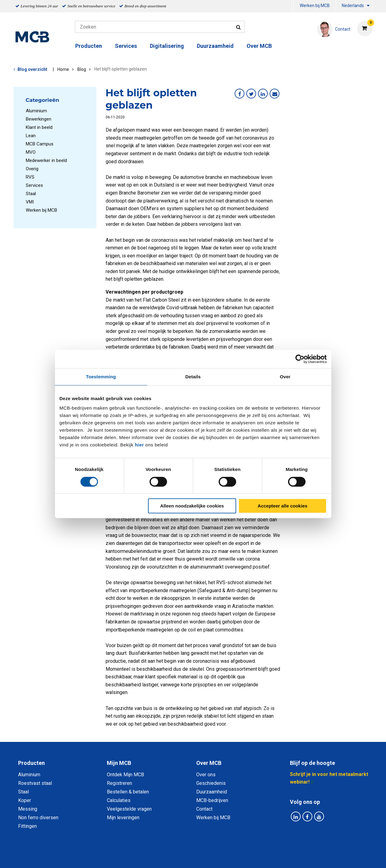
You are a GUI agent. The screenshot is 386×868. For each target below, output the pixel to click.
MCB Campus (40, 144)
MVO (31, 152)
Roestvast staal (35, 783)
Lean (31, 136)
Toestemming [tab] (101, 377)
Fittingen (27, 826)
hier (139, 445)
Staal (31, 194)
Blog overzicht (32, 69)
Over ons (206, 775)
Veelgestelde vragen (129, 809)
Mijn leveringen (123, 818)
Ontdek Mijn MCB (125, 775)
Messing (28, 809)
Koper (25, 800)
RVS (30, 177)
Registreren (119, 783)
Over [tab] (285, 377)
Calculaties (119, 800)
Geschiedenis (211, 783)
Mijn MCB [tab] (119, 763)
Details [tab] (193, 377)
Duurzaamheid (215, 46)
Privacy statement (127, 856)
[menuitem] (293, 6)
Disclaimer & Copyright (280, 856)
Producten (89, 46)
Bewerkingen (39, 119)
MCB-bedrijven (212, 800)
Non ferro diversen (38, 818)
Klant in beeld (39, 127)
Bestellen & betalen (128, 792)
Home (63, 69)
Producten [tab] (31, 763)
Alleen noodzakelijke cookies (192, 506)
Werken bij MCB (315, 6)
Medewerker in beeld (46, 160)
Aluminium (36, 111)
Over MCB (259, 46)
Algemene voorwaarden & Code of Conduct (201, 856)
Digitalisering (167, 46)
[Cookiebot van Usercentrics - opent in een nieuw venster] (300, 359)
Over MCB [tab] (209, 763)
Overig (32, 169)
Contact (204, 809)
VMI (30, 202)
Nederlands (353, 6)
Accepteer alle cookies (283, 506)
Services (126, 46)
